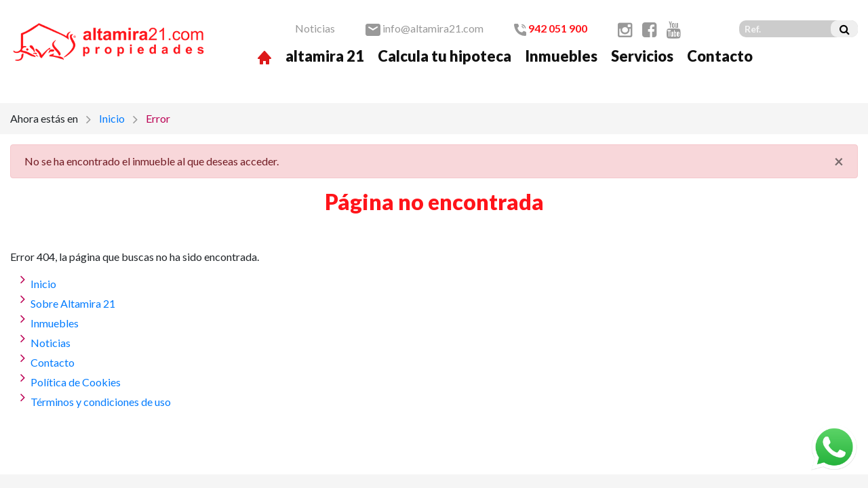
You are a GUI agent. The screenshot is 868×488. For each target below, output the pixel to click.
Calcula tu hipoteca (445, 56)
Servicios (642, 56)
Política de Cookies (76, 382)
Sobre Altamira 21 (73, 303)
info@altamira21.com (425, 28)
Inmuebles (561, 56)
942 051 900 (551, 28)
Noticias (315, 28)
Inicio (112, 118)
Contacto (720, 56)
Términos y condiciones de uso (101, 402)
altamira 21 (325, 56)
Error (158, 118)
